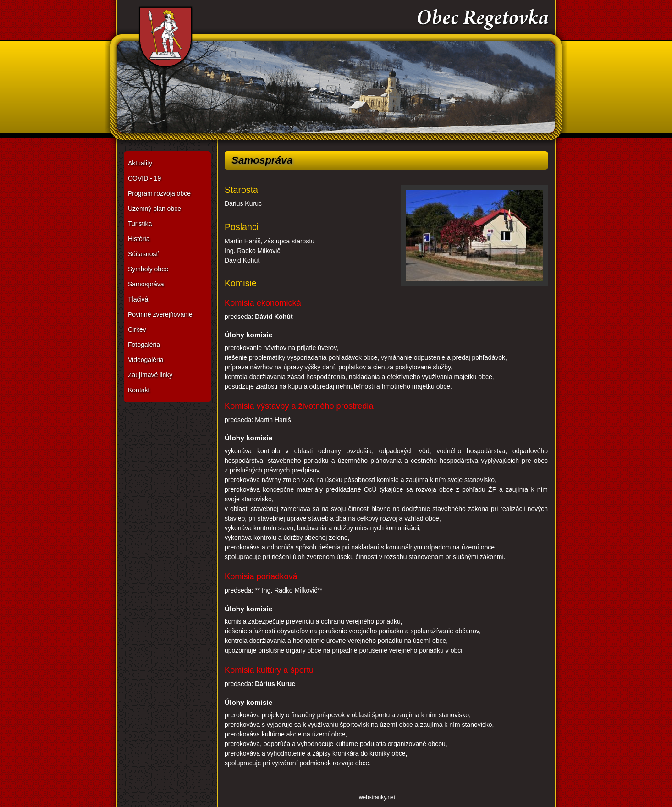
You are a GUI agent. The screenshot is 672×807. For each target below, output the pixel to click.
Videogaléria (146, 360)
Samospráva (146, 284)
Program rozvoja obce (159, 193)
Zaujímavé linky (150, 375)
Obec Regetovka (336, 73)
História (139, 239)
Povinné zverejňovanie (160, 314)
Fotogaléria (144, 345)
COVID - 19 (144, 178)
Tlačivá (138, 299)
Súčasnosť (143, 254)
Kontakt (139, 390)
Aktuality (140, 163)
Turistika (140, 224)
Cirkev (137, 329)
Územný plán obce (154, 209)
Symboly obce (148, 269)
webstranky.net (377, 797)
